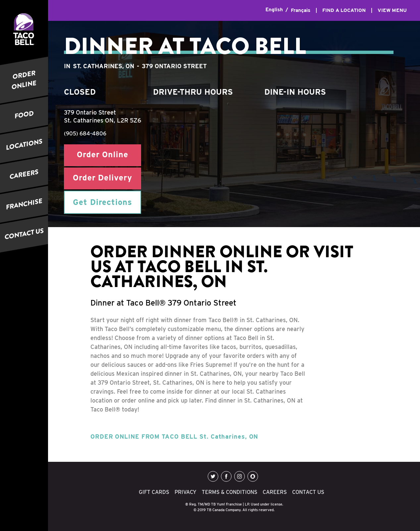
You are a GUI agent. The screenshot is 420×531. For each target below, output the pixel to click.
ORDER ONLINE (24, 80)
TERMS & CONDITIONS (230, 492)
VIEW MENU (392, 10)
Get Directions (103, 202)
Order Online (103, 155)
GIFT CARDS (154, 492)
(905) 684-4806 (85, 134)
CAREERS (24, 174)
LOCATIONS (24, 144)
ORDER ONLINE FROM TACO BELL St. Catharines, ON (174, 436)
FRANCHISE (24, 204)
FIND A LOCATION (344, 10)
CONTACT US (24, 234)
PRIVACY (185, 492)
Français (301, 10)
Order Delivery (103, 178)
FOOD (24, 115)
